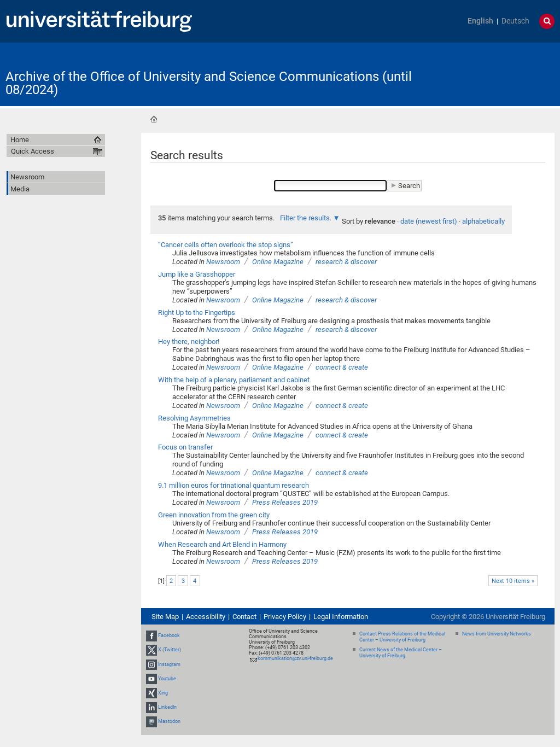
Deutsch (515, 21)
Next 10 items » (513, 581)
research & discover (346, 262)
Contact (244, 617)
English (480, 21)
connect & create (342, 367)
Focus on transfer (185, 447)
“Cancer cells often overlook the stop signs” (226, 245)
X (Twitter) (170, 650)
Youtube (167, 679)
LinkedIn (167, 707)
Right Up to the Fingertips (197, 313)
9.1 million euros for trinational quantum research (234, 485)
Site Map (165, 617)
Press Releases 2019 (285, 502)
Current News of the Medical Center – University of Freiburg (401, 653)
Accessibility (206, 617)
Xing (163, 693)
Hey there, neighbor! (189, 342)
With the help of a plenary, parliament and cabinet (234, 380)
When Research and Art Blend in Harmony (222, 544)
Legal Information (341, 617)
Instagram (169, 664)
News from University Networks (497, 634)
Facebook (169, 635)
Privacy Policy (285, 617)
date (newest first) (429, 221)
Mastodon (169, 722)
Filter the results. (307, 218)
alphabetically (483, 221)
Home (154, 119)
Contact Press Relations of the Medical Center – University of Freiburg (402, 637)
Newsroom (223, 262)
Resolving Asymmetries (194, 418)
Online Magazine (278, 262)
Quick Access (33, 151)
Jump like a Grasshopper (197, 274)
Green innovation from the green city (214, 515)
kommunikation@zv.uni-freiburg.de (295, 658)
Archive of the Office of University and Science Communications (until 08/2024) (209, 83)
